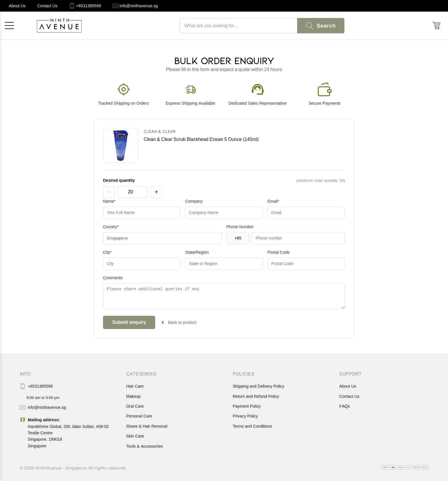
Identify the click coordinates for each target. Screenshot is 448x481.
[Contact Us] (47, 6)
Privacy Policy (245, 416)
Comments (113, 278)
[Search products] (238, 26)
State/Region (197, 252)
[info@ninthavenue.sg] (135, 6)
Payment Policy (247, 406)
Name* (109, 201)
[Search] (321, 26)
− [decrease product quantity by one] (109, 192)
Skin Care (135, 436)
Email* (273, 201)
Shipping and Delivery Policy (259, 386)
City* (107, 252)
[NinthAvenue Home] (59, 26)
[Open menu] (9, 26)
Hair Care (135, 386)
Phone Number (240, 227)
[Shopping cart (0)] (436, 26)
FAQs (344, 406)
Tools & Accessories (144, 446)
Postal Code (279, 252)
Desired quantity (119, 180)
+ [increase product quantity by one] (156, 192)
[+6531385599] (85, 6)
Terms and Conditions (252, 426)
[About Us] (17, 6)
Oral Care (135, 406)
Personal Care (139, 416)
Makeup (133, 396)
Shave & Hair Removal (147, 426)
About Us (348, 386)
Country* (111, 227)
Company (194, 201)
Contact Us (349, 396)
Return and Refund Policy (256, 396)
